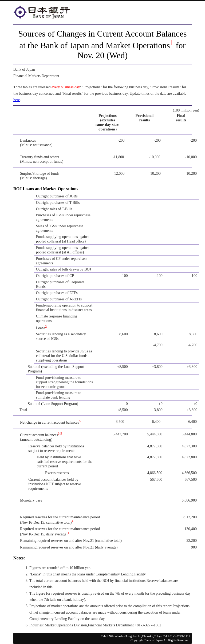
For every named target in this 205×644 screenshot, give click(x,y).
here (17, 100)
